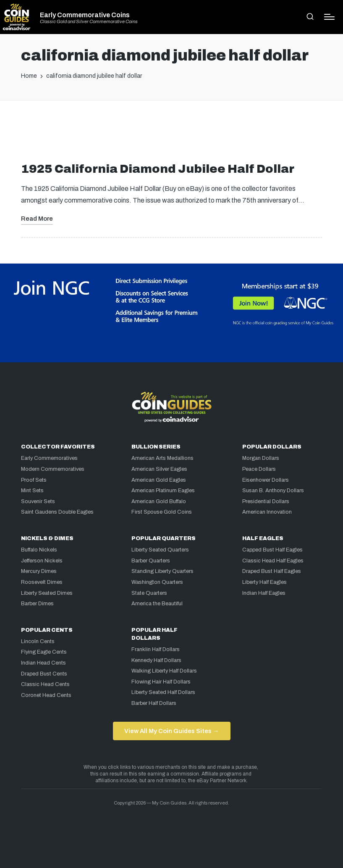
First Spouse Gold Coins (162, 512)
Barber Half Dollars (154, 703)
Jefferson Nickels (42, 561)
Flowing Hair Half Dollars (161, 682)
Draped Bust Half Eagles (272, 571)
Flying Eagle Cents (44, 652)
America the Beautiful (157, 604)
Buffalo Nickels (39, 550)
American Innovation (267, 512)
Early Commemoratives (49, 458)
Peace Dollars (259, 469)
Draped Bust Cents (44, 674)
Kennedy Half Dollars (156, 660)
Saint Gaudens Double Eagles (57, 512)
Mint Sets (32, 491)
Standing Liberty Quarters (162, 571)
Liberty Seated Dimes (47, 593)
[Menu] (329, 17)
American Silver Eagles (159, 469)
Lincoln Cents (38, 641)
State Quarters (149, 593)
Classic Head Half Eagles (273, 561)
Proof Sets (34, 480)
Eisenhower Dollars (266, 480)
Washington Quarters (157, 582)
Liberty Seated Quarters (160, 550)
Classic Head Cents (45, 684)
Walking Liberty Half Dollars (164, 671)
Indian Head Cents (43, 663)
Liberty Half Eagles (264, 582)
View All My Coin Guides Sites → (171, 731)
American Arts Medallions (162, 458)
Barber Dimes (37, 604)
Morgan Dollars (261, 458)
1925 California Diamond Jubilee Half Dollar (158, 169)
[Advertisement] (172, 135)
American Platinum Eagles (163, 491)
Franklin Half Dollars (156, 649)
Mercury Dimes (39, 571)
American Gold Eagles (159, 480)
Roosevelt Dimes (42, 582)
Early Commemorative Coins (85, 15)
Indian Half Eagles (264, 593)
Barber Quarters (151, 561)
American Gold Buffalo (159, 501)
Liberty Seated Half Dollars (163, 692)
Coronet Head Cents (46, 695)
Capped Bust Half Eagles (272, 550)
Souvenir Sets (38, 501)
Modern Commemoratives (53, 469)
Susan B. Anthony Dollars (273, 491)
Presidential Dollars (266, 501)
